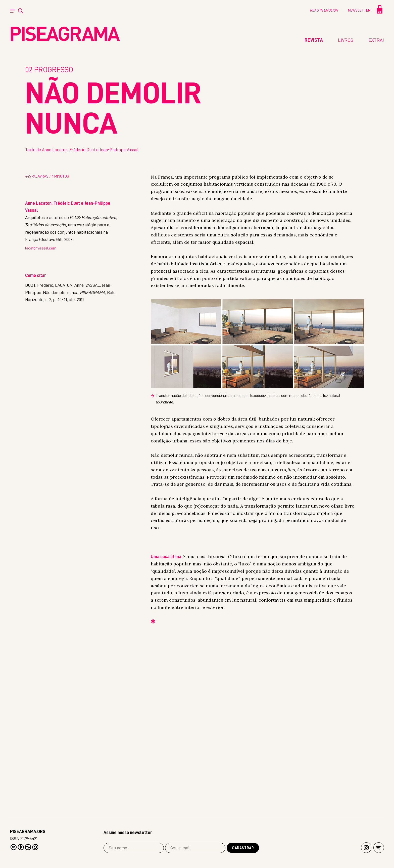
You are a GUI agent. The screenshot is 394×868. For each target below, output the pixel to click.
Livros (346, 40)
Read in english (324, 10)
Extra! (376, 40)
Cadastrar (243, 848)
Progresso (49, 234)
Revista (314, 40)
